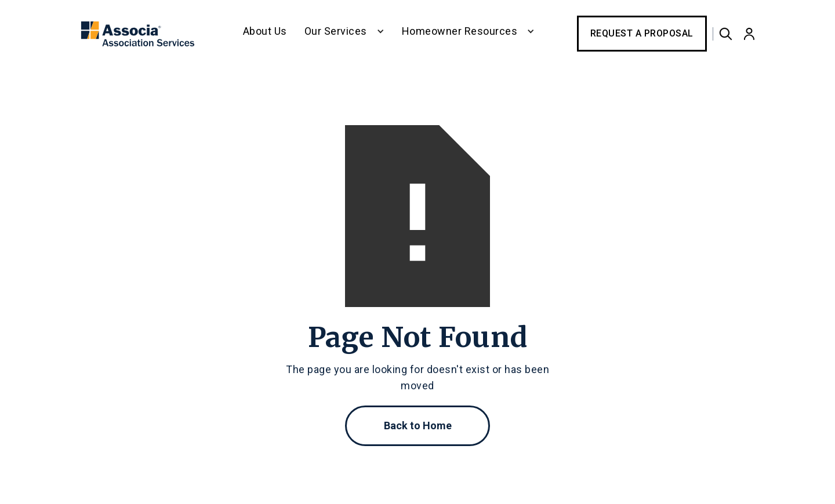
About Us (265, 31)
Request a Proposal (642, 33)
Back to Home (418, 426)
